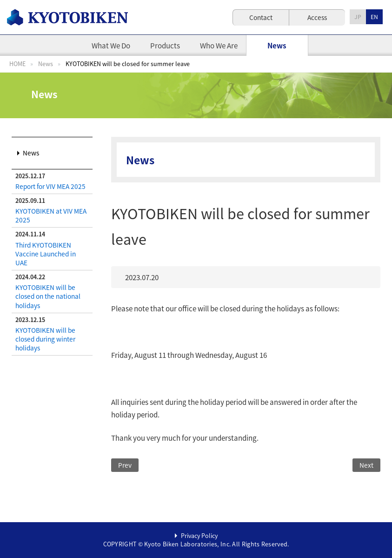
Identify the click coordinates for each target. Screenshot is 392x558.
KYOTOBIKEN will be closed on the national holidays (48, 296)
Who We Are (219, 45)
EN (374, 17)
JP (358, 17)
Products (165, 45)
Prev (125, 465)
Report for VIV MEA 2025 (50, 186)
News (277, 45)
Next (366, 465)
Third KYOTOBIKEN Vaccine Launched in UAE (46, 254)
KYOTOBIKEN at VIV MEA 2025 (51, 215)
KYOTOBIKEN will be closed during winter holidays (45, 339)
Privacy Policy (199, 536)
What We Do (111, 45)
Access (317, 17)
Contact (261, 17)
